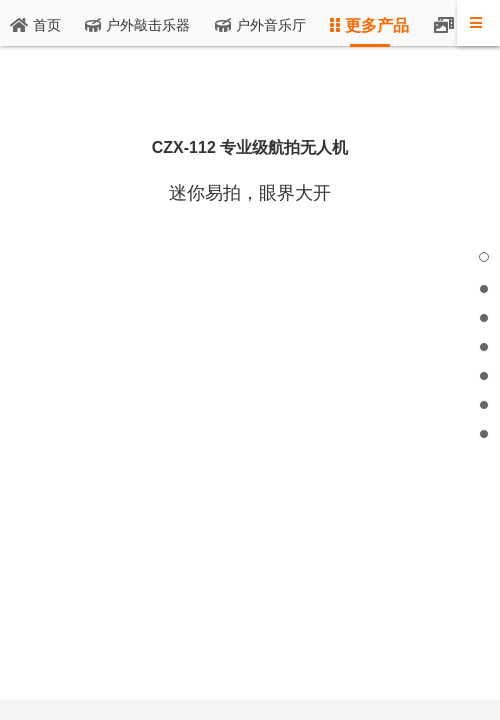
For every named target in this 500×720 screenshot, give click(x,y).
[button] (484, 257)
